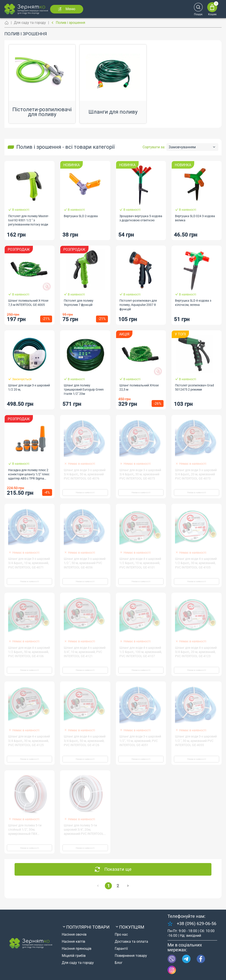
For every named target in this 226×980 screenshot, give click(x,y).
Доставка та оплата (131, 941)
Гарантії (121, 949)
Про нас (121, 934)
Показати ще (118, 869)
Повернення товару (131, 956)
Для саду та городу (30, 23)
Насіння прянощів (77, 949)
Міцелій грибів (74, 956)
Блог (119, 963)
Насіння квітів (73, 941)
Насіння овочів (74, 934)
